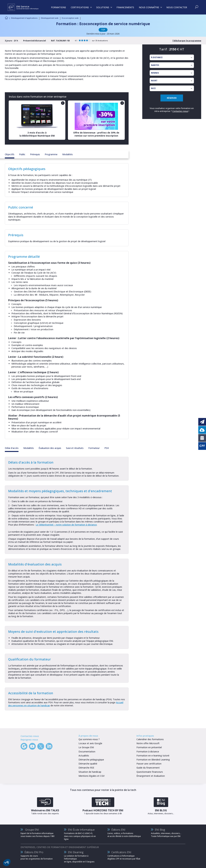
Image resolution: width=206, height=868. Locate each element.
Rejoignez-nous (29, 740)
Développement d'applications (24, 18)
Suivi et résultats (75, 448)
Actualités (84, 756)
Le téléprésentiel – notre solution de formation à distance (66, 525)
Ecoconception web (70, 18)
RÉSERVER (172, 98)
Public (22, 154)
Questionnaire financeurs (150, 772)
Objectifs (10, 154)
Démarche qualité (88, 764)
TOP (103, 30)
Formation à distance (148, 752)
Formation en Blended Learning (153, 760)
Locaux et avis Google (90, 743)
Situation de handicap (90, 772)
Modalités (68, 154)
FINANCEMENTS (125, 7)
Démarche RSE (86, 768)
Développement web (50, 18)
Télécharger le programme (187, 41)
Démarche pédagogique (91, 760)
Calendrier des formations (150, 739)
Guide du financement (148, 768)
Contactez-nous (180, 111)
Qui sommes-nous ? (89, 739)
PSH (107, 448)
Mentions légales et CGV (92, 776)
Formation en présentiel (149, 747)
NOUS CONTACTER (177, 7)
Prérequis (35, 154)
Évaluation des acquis (50, 448)
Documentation (87, 752)
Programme (51, 154)
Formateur (94, 448)
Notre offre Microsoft (148, 743)
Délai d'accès (12, 448)
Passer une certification (149, 764)
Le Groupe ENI (86, 747)
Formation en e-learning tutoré (153, 756)
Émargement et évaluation (151, 776)
